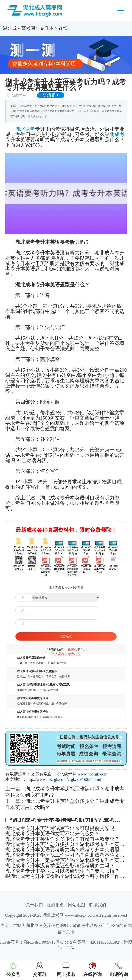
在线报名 (55, 905)
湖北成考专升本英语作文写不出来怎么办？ (52, 834)
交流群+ (51, 95)
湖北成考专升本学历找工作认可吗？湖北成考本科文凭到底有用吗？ (66, 855)
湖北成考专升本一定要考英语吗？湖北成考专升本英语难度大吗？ (66, 860)
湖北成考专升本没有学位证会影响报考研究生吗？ (60, 866)
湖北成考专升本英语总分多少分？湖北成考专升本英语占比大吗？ (66, 844)
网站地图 (77, 905)
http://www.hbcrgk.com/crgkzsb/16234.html (64, 779)
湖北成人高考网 (19, 28)
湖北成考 (25, 129)
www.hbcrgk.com (93, 774)
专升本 (47, 28)
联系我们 (98, 905)
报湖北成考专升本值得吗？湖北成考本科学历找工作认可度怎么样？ (66, 876)
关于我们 (34, 905)
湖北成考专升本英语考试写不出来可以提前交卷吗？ (62, 828)
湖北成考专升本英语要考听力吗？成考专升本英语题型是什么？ (66, 850)
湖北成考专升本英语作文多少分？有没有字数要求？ (62, 839)
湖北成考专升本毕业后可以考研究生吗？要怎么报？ (62, 871)
